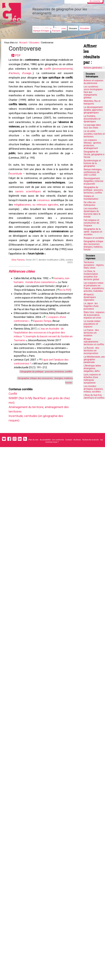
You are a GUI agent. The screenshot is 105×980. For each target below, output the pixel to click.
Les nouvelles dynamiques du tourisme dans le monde (92, 213)
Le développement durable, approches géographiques (93, 110)
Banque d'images (41, 31)
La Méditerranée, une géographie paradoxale (94, 359)
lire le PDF (65, 317)
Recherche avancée (91, 477)
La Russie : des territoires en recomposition (91, 351)
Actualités (85, 28)
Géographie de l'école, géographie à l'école (94, 154)
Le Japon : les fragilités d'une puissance (91, 306)
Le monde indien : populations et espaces (92, 324)
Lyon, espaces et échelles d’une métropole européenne (92, 379)
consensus (44, 221)
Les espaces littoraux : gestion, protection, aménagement (92, 144)
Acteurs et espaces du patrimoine (93, 82)
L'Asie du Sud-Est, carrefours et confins (94, 396)
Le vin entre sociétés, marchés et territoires (94, 134)
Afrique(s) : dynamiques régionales (90, 297)
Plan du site (33, 477)
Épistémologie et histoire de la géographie (92, 163)
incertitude (16, 191)
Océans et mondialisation (91, 197)
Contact (69, 477)
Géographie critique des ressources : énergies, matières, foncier (93, 245)
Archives (77, 477)
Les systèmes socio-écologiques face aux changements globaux (93, 92)
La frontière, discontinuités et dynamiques (92, 119)
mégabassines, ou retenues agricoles (36, 226)
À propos (56, 31)
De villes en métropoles (90, 204)
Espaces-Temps (43, 352)
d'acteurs (36, 76)
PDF (19, 57)
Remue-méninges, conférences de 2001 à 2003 (93, 172)
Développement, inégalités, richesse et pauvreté (93, 181)
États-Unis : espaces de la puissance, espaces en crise (94, 315)
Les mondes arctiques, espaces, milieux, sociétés (93, 389)
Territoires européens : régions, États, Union (94, 265)
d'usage (47, 76)
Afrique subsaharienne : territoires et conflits (94, 342)
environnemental (20, 76)
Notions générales (93, 68)
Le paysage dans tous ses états (92, 126)
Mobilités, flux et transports (92, 102)
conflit (69, 72)
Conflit (14, 427)
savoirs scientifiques (28, 211)
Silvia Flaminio (18, 286)
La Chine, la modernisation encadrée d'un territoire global (91, 275)
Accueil (26, 43)
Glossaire (73, 28)
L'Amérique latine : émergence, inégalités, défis (93, 368)
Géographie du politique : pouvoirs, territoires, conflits (42, 403)
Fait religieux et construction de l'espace (91, 223)
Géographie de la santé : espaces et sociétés (93, 232)
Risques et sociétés (94, 238)
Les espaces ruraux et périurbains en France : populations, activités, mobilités (94, 287)
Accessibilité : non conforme (52, 477)
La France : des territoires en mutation (91, 333)
